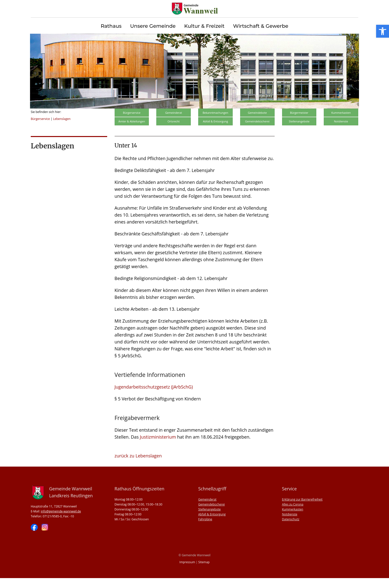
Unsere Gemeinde (153, 26)
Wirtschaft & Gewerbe (261, 26)
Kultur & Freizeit (204, 26)
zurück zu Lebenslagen (138, 466)
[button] (383, 31)
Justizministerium (158, 447)
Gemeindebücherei (257, 131)
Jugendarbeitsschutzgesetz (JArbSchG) (154, 397)
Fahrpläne (205, 529)
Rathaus (111, 26)
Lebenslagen (62, 129)
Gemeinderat (174, 123)
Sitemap (204, 572)
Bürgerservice (40, 129)
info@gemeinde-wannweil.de (61, 521)
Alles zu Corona (293, 514)
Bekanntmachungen (215, 123)
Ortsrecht (174, 131)
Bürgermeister (299, 123)
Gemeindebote (257, 123)
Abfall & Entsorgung (215, 131)
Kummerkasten (341, 123)
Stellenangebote (299, 131)
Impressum (187, 572)
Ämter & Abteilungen (132, 131)
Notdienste (341, 131)
